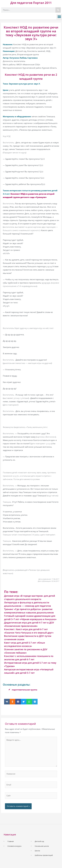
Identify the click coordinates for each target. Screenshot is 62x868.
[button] (59, 17)
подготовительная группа (24, 690)
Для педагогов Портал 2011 (31, 3)
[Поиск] (58, 10)
